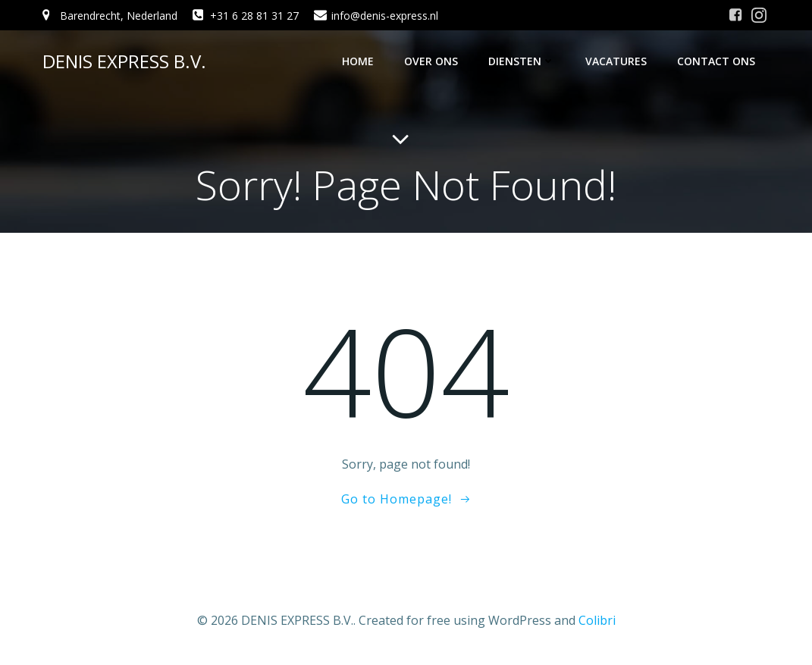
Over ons (431, 61)
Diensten (522, 61)
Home (358, 61)
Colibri (597, 620)
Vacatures (616, 61)
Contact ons (716, 61)
